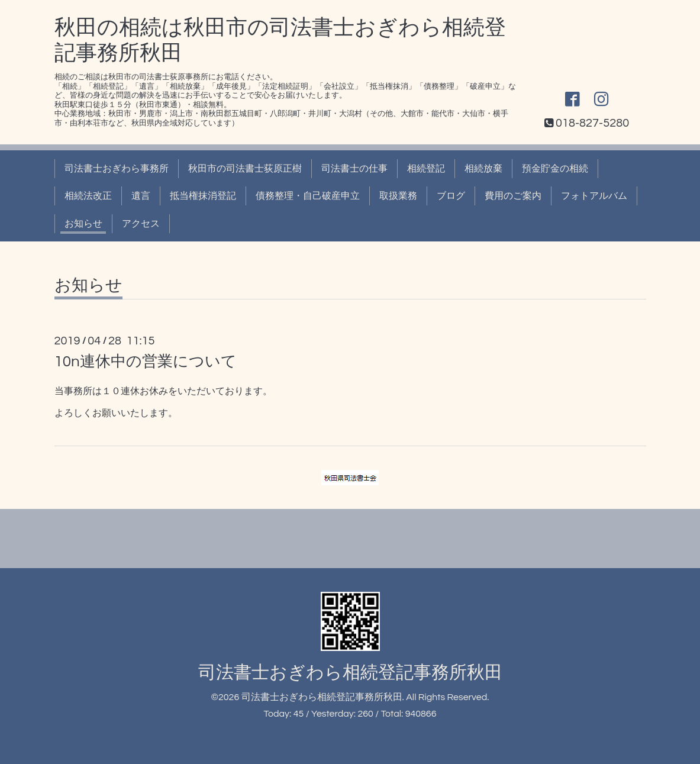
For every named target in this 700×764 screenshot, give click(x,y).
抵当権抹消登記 (203, 196)
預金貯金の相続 (555, 169)
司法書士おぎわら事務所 (117, 169)
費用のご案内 (513, 196)
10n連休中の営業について (146, 362)
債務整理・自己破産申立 (308, 196)
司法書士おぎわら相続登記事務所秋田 (350, 673)
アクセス (141, 224)
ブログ (451, 196)
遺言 (141, 196)
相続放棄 (483, 169)
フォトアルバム (594, 196)
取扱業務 (398, 196)
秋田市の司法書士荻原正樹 (245, 169)
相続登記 (426, 169)
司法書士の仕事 (354, 169)
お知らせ (83, 224)
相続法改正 (88, 196)
